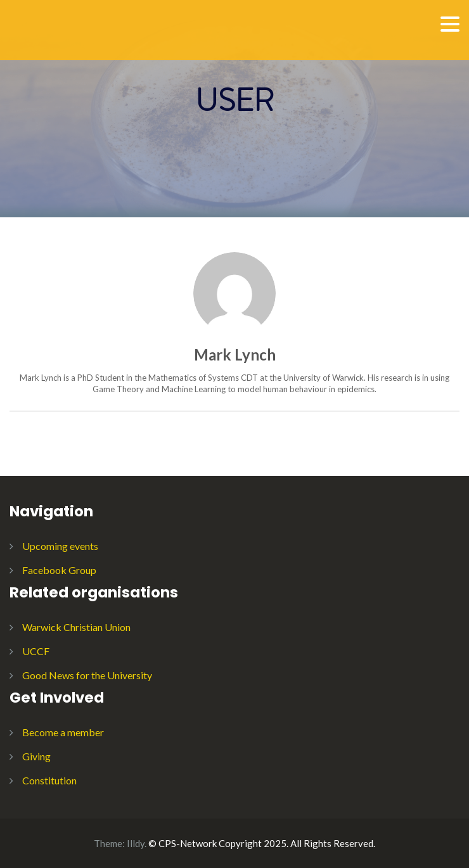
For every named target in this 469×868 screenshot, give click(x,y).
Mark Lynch (235, 354)
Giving (36, 756)
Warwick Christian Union (76, 627)
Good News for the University (87, 675)
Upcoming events (60, 546)
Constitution (49, 780)
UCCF (36, 651)
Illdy (136, 843)
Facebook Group (59, 570)
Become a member (63, 732)
